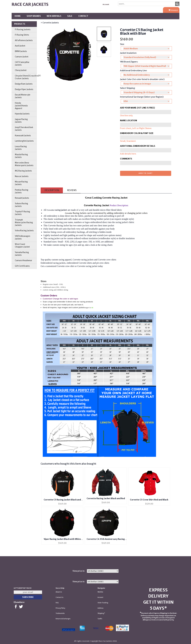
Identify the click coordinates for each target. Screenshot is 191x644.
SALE (70, 16)
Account (106, 4)
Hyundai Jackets (22, 114)
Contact (83, 16)
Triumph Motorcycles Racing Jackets (24, 223)
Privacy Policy (60, 608)
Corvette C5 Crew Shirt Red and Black (149, 500)
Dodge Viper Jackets (24, 89)
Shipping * (101, 613)
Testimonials (60, 613)
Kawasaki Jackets (23, 136)
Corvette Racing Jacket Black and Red (106, 498)
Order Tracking (103, 603)
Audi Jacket (20, 46)
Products (20, 24)
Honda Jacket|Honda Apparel (21, 106)
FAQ (57, 603)
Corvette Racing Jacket (58, 225)
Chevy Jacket (21, 70)
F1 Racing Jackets (23, 30)
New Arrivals (54, 16)
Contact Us (59, 597)
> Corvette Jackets (50, 23)
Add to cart (146, 173)
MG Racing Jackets (23, 171)
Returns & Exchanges (63, 619)
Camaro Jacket (22, 57)
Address (100, 608)
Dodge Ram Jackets (24, 84)
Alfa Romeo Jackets (24, 40)
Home (18, 16)
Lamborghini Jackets (24, 141)
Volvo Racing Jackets (24, 231)
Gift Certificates (22, 266)
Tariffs (100, 619)
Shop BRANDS (34, 16)
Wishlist (100, 592)
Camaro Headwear (24, 260)
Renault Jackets (22, 198)
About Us (59, 592)
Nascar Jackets (22, 176)
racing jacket (61, 210)
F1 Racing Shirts (22, 35)
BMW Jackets (21, 51)
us (92, 308)
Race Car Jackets (30, 4)
